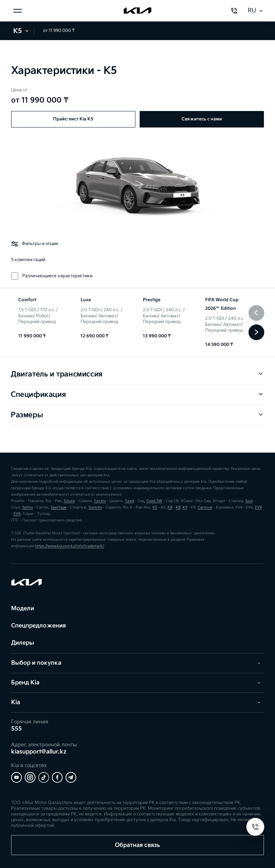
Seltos (28, 507)
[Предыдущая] (256, 313)
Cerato (100, 501)
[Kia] (137, 11)
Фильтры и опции (35, 244)
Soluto (69, 501)
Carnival (205, 507)
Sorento (95, 507)
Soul (249, 501)
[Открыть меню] (18, 11)
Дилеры (23, 643)
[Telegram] (71, 777)
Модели (23, 609)
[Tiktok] (44, 777)
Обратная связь (137, 845)
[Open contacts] (255, 827)
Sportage (59, 507)
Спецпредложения (38, 626)
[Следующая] (256, 332)
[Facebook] (57, 777)
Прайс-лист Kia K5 (73, 119)
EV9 (258, 507)
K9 (185, 507)
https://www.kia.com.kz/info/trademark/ (70, 546)
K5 (21, 31)
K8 (170, 507)
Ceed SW (154, 501)
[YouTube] (16, 777)
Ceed (129, 501)
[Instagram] (30, 777)
